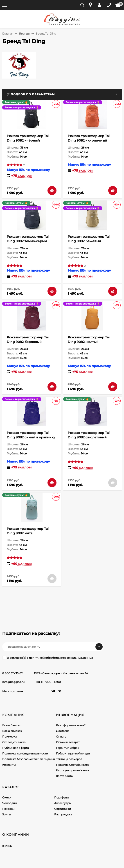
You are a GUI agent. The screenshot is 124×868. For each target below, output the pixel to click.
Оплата (61, 737)
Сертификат (63, 809)
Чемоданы (10, 803)
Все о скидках (12, 731)
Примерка (9, 737)
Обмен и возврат (68, 742)
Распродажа (63, 814)
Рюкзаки (8, 809)
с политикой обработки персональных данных (60, 658)
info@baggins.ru (13, 682)
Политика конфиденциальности (25, 753)
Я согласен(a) (47, 658)
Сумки (7, 797)
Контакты (9, 765)
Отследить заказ (14, 742)
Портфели (61, 797)
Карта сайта (64, 776)
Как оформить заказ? (71, 725)
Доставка (63, 731)
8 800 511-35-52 (12, 673)
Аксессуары (63, 803)
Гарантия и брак (68, 748)
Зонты (7, 814)
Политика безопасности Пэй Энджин (29, 759)
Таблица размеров (69, 759)
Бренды (24, 34)
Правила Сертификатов (73, 765)
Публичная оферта (16, 748)
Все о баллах (11, 725)
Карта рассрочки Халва (72, 770)
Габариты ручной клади (73, 753)
